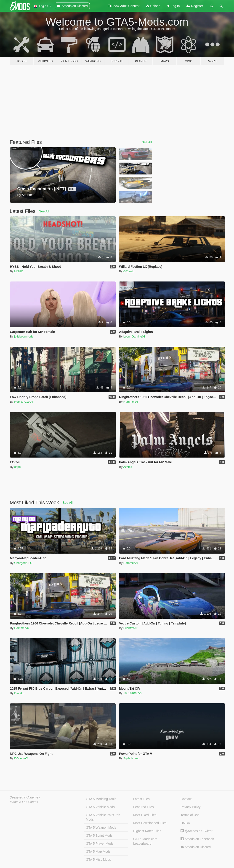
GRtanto (129, 271)
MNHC (19, 271)
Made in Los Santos (24, 802)
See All (147, 142)
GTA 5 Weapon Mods (101, 828)
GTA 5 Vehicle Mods (100, 807)
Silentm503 (131, 628)
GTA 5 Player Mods (100, 844)
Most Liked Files (145, 815)
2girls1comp (131, 758)
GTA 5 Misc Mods (98, 860)
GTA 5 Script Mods (99, 836)
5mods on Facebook (197, 839)
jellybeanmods (24, 336)
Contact (186, 799)
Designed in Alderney (25, 797)
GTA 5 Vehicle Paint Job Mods (103, 817)
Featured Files (143, 807)
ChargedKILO (23, 563)
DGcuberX (21, 758)
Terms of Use (190, 815)
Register (195, 6)
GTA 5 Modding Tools (101, 799)
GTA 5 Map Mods (98, 852)
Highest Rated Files (147, 831)
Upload (153, 6)
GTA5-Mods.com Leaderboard (145, 841)
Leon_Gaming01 (134, 336)
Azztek (128, 467)
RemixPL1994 (24, 402)
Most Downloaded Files (150, 823)
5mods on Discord (196, 847)
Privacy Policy (190, 807)
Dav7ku (19, 693)
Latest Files (141, 799)
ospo (17, 467)
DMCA (185, 823)
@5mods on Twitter (196, 831)
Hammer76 (131, 402)
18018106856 (133, 693)
